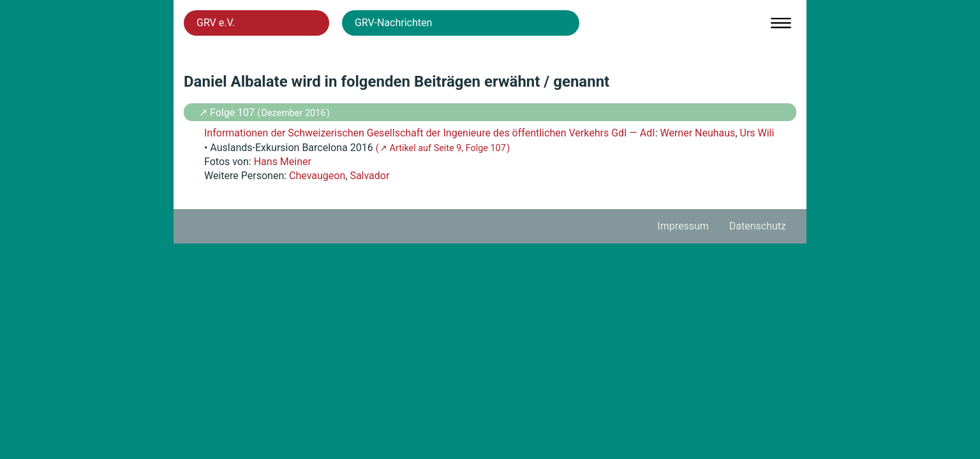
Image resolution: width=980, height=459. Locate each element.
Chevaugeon (317, 176)
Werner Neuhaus (697, 133)
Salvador (369, 176)
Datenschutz (758, 226)
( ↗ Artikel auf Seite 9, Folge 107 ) (443, 148)
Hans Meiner (283, 162)
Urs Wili (757, 133)
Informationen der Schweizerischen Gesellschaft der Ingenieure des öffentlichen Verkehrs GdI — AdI (430, 133)
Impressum (683, 226)
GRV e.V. (216, 23)
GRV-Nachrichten (393, 23)
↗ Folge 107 (228, 113)
